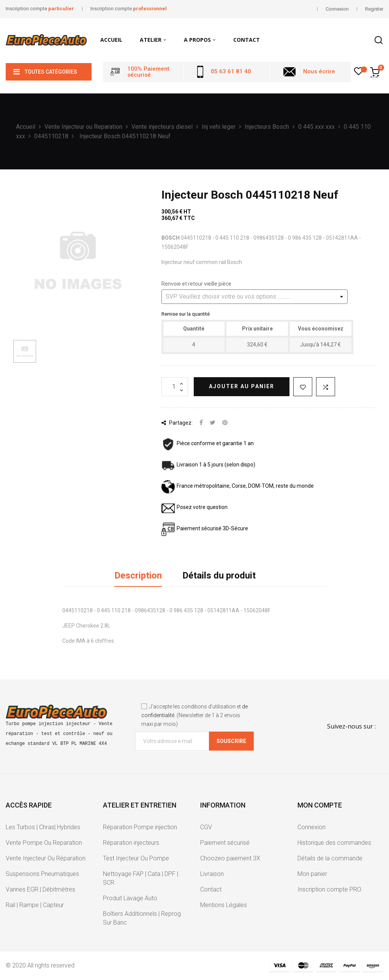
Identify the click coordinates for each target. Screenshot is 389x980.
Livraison (212, 874)
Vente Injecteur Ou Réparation (46, 858)
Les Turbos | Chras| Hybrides (43, 827)
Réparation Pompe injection (140, 827)
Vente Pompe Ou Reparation (44, 843)
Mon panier (312, 874)
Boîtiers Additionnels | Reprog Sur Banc (142, 918)
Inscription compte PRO (329, 889)
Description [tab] (138, 575)
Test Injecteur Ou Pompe (136, 858)
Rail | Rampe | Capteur (35, 905)
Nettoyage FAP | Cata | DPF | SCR (141, 878)
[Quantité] (175, 387)
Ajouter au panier (242, 386)
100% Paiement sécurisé (148, 72)
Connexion (312, 827)
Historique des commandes (334, 843)
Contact (211, 889)
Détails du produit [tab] (219, 575)
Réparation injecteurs (131, 843)
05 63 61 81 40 (231, 71)
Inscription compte (40, 9)
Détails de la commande (330, 858)
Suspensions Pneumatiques (42, 874)
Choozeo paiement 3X (230, 858)
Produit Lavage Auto (130, 898)
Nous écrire (319, 71)
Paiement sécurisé (225, 843)
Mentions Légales (224, 905)
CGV (206, 827)
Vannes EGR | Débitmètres (40, 889)
